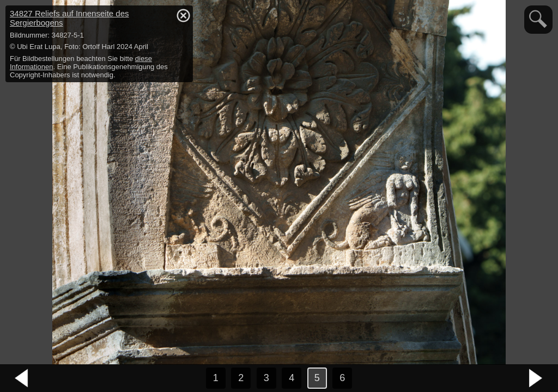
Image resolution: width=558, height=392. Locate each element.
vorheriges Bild (22, 378)
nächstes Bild (536, 378)
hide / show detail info (183, 15)
